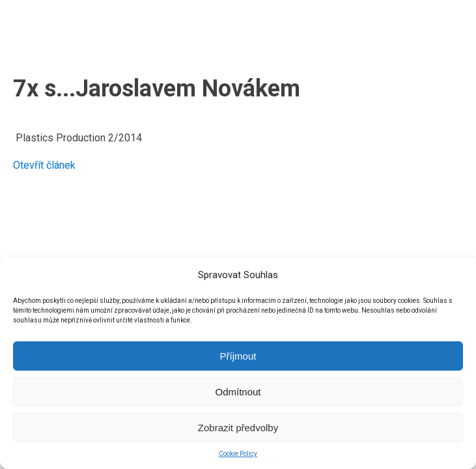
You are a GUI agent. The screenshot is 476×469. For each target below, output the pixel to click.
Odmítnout (238, 392)
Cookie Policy (238, 454)
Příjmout (238, 356)
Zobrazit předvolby (238, 428)
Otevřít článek (44, 165)
